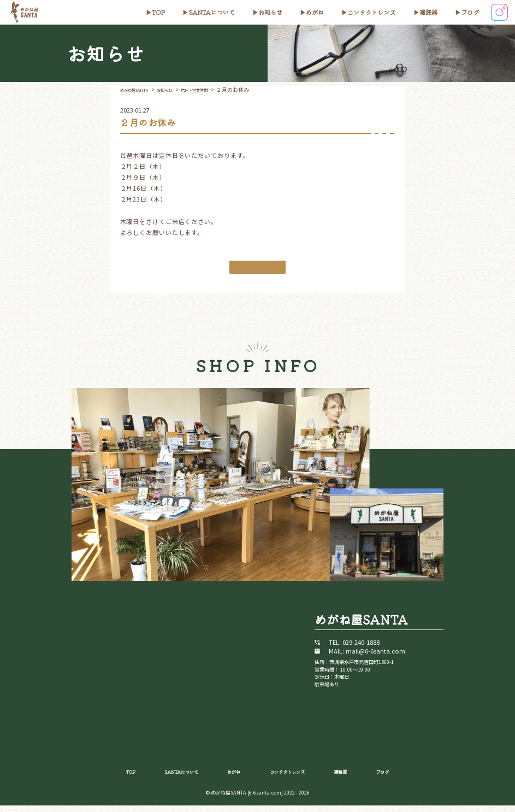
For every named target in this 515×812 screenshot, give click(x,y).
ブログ (470, 12)
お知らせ (270, 12)
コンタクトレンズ (371, 12)
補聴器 (428, 12)
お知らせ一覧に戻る (257, 269)
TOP (111, 777)
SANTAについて (212, 12)
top (158, 12)
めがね (315, 12)
